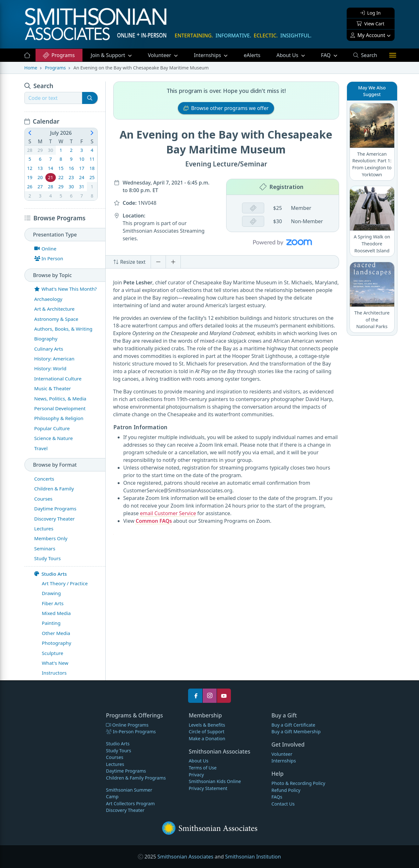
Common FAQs (154, 521)
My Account (368, 35)
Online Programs (127, 725)
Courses (115, 757)
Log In (370, 13)
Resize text (129, 262)
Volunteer (160, 55)
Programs (59, 55)
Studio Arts (51, 574)
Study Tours (118, 751)
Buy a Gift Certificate (293, 725)
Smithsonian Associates (185, 857)
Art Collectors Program (130, 803)
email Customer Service (168, 513)
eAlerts (252, 55)
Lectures (115, 764)
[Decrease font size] (158, 262)
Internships (208, 55)
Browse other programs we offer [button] (226, 108)
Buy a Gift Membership (296, 732)
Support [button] (109, 55)
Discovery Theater (125, 810)
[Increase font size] (173, 262)
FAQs (277, 797)
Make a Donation (207, 738)
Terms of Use (203, 768)
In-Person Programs (131, 732)
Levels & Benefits (207, 725)
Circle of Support (207, 732)
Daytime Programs (126, 771)
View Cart (370, 24)
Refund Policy (286, 790)
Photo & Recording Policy (298, 783)
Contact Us (283, 804)
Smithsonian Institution (253, 857)
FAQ (333, 55)
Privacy (196, 775)
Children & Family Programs (136, 778)
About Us (288, 55)
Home (31, 68)
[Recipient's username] (53, 98)
